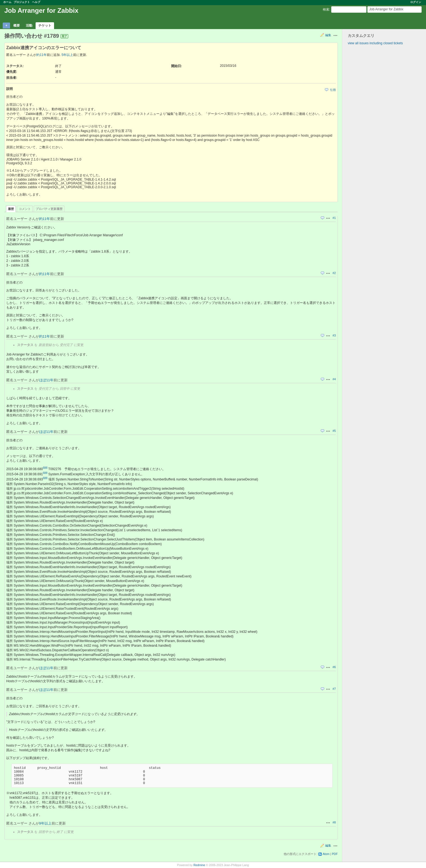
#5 (334, 431)
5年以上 (67, 55)
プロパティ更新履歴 (49, 209)
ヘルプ (36, 2)
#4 (334, 379)
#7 (334, 689)
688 (45, 468)
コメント (25, 209)
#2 (334, 273)
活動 (29, 26)
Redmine (199, 865)
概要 (17, 26)
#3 (334, 335)
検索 (326, 10)
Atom (326, 854)
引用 (333, 90)
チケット (45, 26)
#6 (334, 667)
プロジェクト (22, 2)
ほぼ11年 (46, 380)
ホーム (7, 2)
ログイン (416, 2)
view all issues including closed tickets (375, 43)
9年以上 (45, 823)
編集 (328, 35)
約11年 (41, 55)
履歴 (11, 209)
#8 (334, 822)
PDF (335, 854)
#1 (334, 218)
